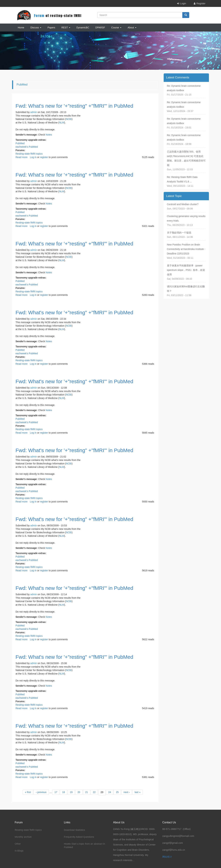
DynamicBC (83, 28)
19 (71, 792)
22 (94, 792)
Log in (33, 157)
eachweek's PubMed (27, 147)
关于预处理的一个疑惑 (179, 233)
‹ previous (41, 792)
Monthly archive (23, 837)
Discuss (36, 28)
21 (87, 792)
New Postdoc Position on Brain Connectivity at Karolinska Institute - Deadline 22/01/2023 (186, 249)
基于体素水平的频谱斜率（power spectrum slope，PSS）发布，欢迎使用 (186, 270)
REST (66, 28)
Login (183, 3)
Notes (49, 135)
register (44, 157)
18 (64, 792)
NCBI (69, 119)
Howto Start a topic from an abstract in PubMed (84, 845)
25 (117, 792)
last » (138, 792)
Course (116, 28)
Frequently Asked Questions (79, 837)
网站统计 (167, 857)
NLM (62, 123)
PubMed (20, 143)
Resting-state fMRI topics (29, 154)
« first (28, 792)
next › (127, 792)
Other (18, 844)
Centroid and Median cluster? (183, 204)
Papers (51, 28)
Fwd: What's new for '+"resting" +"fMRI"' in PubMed (74, 106)
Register (201, 3)
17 (56, 792)
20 (79, 792)
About (132, 28)
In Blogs (19, 851)
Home (21, 28)
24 (110, 792)
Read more (21, 157)
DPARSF (100, 28)
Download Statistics (74, 830)
